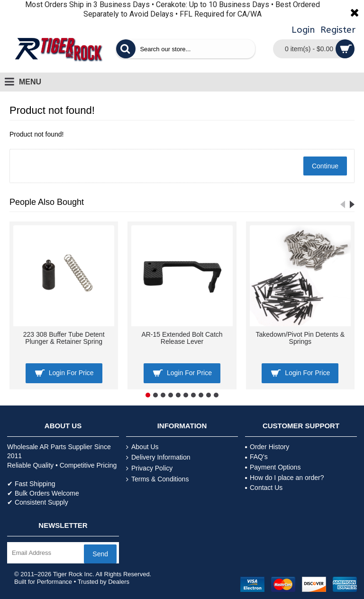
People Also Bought (47, 202)
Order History (267, 447)
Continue (325, 166)
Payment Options (273, 467)
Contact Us (264, 488)
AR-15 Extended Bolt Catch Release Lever (182, 338)
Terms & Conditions (157, 479)
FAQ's (256, 457)
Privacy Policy (149, 468)
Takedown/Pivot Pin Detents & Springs (300, 338)
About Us (142, 447)
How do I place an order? (284, 478)
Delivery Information (158, 457)
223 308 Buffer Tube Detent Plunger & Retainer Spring (64, 338)
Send (100, 554)
